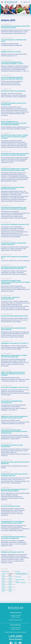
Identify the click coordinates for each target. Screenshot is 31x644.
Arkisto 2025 (4, 590)
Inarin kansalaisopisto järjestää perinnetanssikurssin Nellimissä (12, 78)
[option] (15, 9)
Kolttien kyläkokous (21, 574)
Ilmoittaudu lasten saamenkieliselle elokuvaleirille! (14, 329)
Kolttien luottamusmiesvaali (21, 572)
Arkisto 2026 (11, 590)
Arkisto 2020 (11, 582)
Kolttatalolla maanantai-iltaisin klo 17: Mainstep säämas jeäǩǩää (14, 490)
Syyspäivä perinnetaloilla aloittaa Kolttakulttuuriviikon (13, 188)
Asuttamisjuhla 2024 (20, 580)
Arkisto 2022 (11, 585)
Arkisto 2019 (4, 582)
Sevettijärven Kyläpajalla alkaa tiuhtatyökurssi (12, 402)
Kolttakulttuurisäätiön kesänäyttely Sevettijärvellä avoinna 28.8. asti (14, 268)
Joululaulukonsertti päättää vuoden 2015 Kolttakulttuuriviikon (15, 27)
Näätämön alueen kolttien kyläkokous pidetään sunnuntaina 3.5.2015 (14, 417)
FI (22, 2)
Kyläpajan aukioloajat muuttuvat (13, 552)
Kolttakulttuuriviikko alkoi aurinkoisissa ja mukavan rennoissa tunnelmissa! (15, 154)
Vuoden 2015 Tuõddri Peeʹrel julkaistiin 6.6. (15, 257)
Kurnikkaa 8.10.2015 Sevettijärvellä (13, 91)
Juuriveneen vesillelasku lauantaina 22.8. (15, 224)
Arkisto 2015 (11, 574)
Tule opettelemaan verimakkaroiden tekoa (14, 40)
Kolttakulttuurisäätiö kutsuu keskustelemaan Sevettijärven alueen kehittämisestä (14, 431)
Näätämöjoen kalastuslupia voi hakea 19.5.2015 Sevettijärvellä (14, 356)
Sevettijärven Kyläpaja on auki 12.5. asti (15, 387)
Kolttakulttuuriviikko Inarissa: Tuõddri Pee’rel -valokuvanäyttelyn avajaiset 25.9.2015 (14, 137)
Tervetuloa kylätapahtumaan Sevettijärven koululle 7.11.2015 (12, 63)
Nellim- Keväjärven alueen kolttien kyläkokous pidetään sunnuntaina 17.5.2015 (13, 374)
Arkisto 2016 (4, 574)
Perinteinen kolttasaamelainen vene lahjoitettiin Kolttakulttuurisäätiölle (14, 208)
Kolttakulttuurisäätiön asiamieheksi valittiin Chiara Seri (14, 244)
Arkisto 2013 (11, 577)
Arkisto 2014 (4, 577)
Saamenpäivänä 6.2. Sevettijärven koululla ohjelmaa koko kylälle (13, 522)
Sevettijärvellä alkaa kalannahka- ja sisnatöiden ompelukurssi (13, 537)
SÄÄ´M (25, 2)
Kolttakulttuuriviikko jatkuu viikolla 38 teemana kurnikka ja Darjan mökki (15, 169)
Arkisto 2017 (4, 579)
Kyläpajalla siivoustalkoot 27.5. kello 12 (15, 343)
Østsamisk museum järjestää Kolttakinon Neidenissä (15, 463)
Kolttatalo (18, 577)
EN (29, 2)
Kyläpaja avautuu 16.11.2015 (11, 52)
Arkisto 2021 (4, 585)
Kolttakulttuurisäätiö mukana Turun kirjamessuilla (14, 104)
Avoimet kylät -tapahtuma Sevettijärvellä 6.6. (10, 298)
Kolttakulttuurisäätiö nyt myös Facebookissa (12, 446)
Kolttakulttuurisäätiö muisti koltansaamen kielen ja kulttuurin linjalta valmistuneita (15, 282)
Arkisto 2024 (11, 588)
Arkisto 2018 (11, 579)
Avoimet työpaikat (21, 582)
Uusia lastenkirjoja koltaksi (10, 506)
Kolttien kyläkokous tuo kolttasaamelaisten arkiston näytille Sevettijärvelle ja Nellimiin (14, 123)
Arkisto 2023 (4, 588)
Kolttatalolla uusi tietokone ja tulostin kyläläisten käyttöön (14, 475)
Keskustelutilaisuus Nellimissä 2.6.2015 (14, 316)
